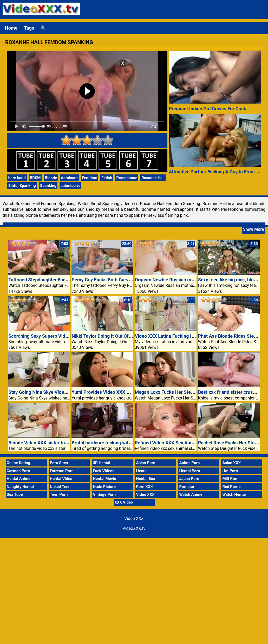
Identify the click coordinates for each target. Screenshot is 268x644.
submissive (71, 186)
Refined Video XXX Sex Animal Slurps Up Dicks (184, 443)
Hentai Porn (189, 471)
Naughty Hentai (20, 487)
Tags (29, 28)
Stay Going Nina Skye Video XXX (43, 392)
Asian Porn (146, 463)
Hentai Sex (145, 479)
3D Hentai (102, 463)
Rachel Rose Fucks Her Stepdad (232, 443)
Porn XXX (144, 487)
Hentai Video (61, 479)
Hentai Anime (19, 479)
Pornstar (187, 487)
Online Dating (19, 463)
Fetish (107, 178)
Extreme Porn (62, 471)
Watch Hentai (234, 494)
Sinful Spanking (22, 186)
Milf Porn (230, 479)
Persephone (127, 178)
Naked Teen (60, 487)
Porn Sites (59, 463)
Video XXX (145, 494)
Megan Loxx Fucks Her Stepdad (168, 392)
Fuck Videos (104, 471)
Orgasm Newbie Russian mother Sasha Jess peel (186, 280)
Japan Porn (189, 479)
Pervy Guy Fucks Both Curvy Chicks (109, 280)
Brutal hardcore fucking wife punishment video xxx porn (130, 443)
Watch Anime (191, 494)
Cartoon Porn (18, 471)
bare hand (17, 178)
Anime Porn (189, 463)
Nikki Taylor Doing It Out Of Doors (107, 336)
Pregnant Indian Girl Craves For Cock (207, 109)
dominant (69, 178)
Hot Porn (230, 471)
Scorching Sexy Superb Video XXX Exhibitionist (58, 336)
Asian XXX (231, 463)
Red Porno (231, 487)
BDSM (35, 178)
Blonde (51, 178)
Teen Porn (59, 494)
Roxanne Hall (153, 178)
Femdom (90, 178)
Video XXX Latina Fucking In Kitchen (173, 336)
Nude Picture (104, 487)
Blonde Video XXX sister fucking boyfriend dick (58, 443)
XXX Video (124, 502)
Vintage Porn (104, 494)
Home (11, 28)
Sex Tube (15, 494)
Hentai (142, 471)
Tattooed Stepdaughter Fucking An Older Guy (56, 280)
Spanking (48, 186)
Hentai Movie (105, 479)
